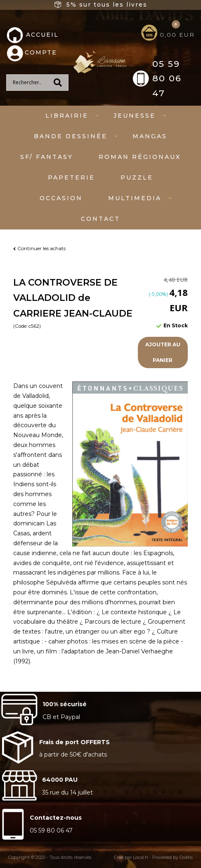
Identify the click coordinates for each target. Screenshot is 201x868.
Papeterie (71, 177)
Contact (100, 219)
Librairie (67, 116)
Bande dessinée (71, 136)
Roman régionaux (140, 157)
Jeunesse (135, 116)
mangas (150, 136)
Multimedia (135, 198)
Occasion (61, 198)
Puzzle (137, 177)
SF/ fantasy (47, 157)
